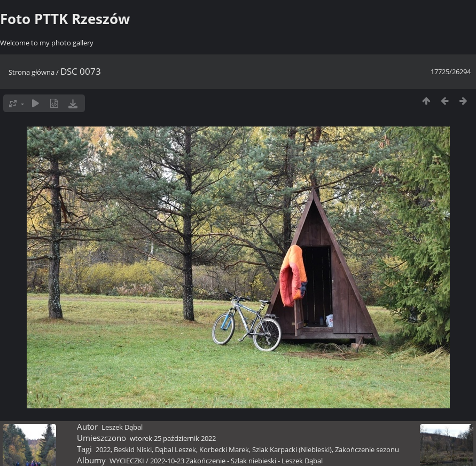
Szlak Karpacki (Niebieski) (292, 449)
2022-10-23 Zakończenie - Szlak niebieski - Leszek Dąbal (236, 461)
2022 (103, 449)
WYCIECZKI (127, 461)
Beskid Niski (133, 449)
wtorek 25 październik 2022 (173, 438)
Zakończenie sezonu (367, 449)
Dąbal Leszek (175, 449)
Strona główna (32, 72)
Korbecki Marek (224, 449)
